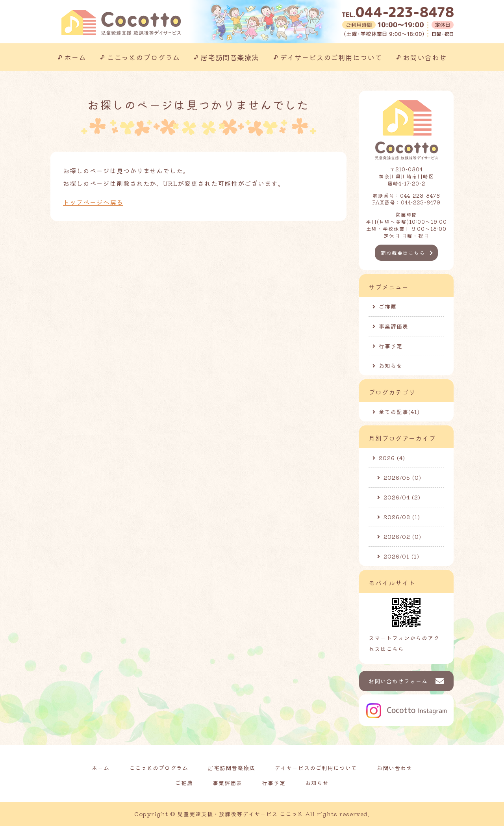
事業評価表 (394, 326)
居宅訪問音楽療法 (230, 57)
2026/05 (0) (402, 477)
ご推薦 (388, 306)
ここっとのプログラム (143, 57)
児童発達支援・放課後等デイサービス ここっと (240, 814)
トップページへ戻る (93, 202)
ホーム (75, 57)
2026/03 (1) (402, 517)
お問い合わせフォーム (398, 681)
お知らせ (391, 366)
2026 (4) (392, 458)
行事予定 (391, 346)
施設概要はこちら (403, 253)
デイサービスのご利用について (331, 57)
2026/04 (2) (402, 497)
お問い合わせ (425, 57)
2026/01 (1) (401, 556)
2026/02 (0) (402, 536)
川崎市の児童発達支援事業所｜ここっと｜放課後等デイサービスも (121, 23)
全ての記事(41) (399, 412)
